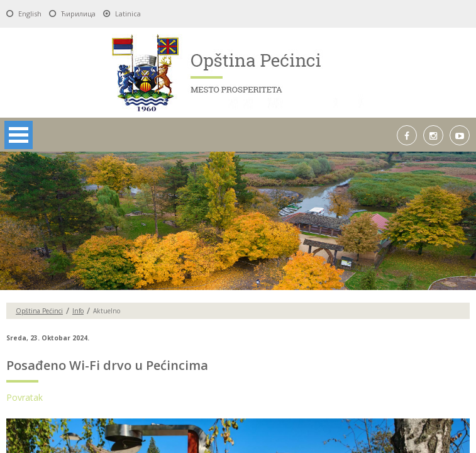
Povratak (25, 397)
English (30, 14)
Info (78, 311)
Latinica (128, 14)
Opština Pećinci (39, 311)
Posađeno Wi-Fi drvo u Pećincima (107, 365)
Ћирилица (78, 14)
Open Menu (19, 135)
